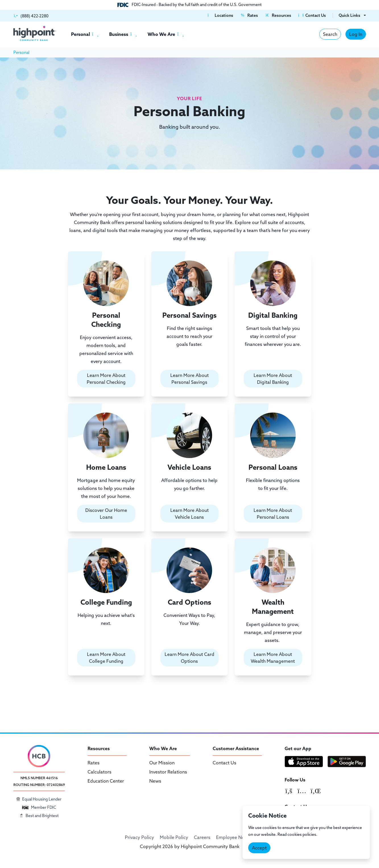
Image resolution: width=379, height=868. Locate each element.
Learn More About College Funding (106, 658)
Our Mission (162, 763)
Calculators (100, 772)
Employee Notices (235, 837)
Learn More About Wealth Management (273, 658)
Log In (356, 34)
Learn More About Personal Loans (273, 514)
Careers (202, 837)
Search (330, 34)
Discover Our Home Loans (106, 514)
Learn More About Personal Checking (106, 379)
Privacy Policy (139, 837)
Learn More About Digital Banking (273, 379)
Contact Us (224, 763)
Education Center (106, 781)
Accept (259, 848)
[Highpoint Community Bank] (35, 33)
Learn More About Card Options (189, 658)
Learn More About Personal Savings (189, 379)
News (155, 781)
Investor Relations (168, 772)
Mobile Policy (174, 837)
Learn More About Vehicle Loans (189, 514)
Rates (94, 763)
